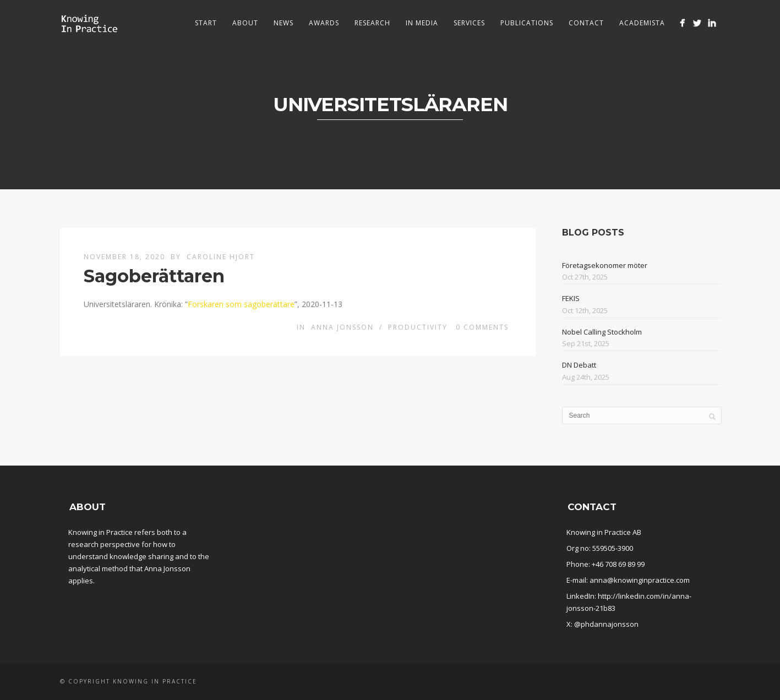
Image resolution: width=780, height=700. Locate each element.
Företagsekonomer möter (605, 265)
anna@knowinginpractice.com (640, 580)
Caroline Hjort (221, 257)
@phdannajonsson (606, 624)
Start (206, 23)
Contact (586, 23)
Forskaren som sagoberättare (241, 304)
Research (372, 23)
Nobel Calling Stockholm (602, 332)
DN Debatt (579, 365)
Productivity (418, 327)
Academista (642, 23)
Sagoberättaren (154, 276)
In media (422, 23)
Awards (324, 23)
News (283, 23)
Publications (527, 23)
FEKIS (571, 298)
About (245, 23)
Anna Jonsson (342, 327)
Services (469, 23)
